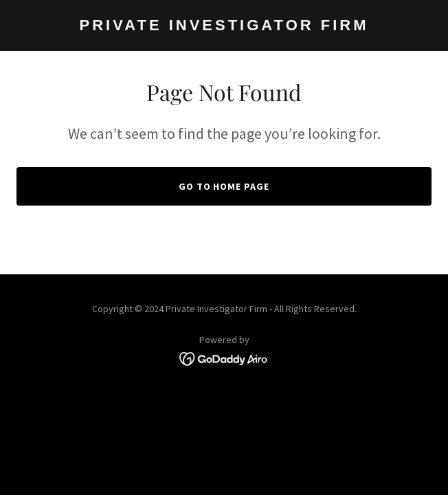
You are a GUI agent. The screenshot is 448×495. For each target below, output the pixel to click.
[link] (224, 26)
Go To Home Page (224, 186)
